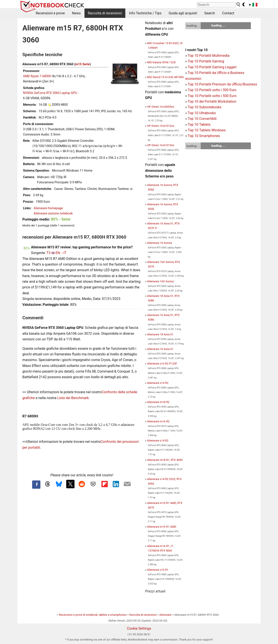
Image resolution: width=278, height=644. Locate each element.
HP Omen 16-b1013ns (161, 145)
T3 (49, 253)
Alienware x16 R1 (158, 570)
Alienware (165, 615)
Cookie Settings (139, 628)
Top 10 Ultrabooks (202, 113)
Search (209, 13)
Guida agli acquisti (183, 13)
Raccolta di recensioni (105, 13)
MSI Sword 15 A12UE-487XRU (165, 77)
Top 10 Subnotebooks (204, 107)
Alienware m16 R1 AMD (162, 527)
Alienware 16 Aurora (160, 243)
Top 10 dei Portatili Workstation (212, 101)
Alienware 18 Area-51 (160, 334)
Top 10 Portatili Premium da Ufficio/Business (222, 84)
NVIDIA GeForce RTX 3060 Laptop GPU (50, 93)
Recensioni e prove (50, 13)
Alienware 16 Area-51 (160, 349)
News (76, 13)
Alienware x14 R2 (158, 441)
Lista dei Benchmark (73, 398)
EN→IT (61, 253)
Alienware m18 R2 (158, 402)
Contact (228, 13)
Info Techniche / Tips (145, 13)
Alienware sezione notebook (53, 213)
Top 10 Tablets (199, 125)
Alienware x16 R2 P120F (162, 364)
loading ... (193, 26)
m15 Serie (83, 64)
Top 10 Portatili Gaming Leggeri (212, 67)
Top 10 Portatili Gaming (206, 61)
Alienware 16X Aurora (160, 281)
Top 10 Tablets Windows (207, 130)
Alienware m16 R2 (158, 421)
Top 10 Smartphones (204, 136)
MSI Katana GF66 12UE (161, 62)
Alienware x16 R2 (158, 383)
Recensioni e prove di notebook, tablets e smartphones (93, 615)
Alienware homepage (48, 208)
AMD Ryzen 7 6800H (37, 76)
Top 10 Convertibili (202, 119)
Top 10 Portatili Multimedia (208, 56)
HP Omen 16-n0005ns (161, 107)
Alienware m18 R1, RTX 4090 (165, 460)
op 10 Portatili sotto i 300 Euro (213, 90)
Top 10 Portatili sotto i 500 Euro (212, 96)
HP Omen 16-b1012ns (161, 126)
